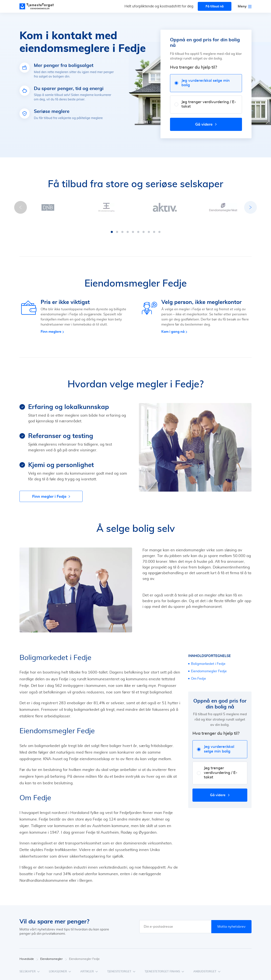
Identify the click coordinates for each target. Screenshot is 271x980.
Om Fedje (198, 674)
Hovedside (29, 955)
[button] (112, 228)
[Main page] (39, 6)
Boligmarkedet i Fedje (208, 660)
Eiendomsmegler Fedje (209, 667)
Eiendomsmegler (54, 955)
